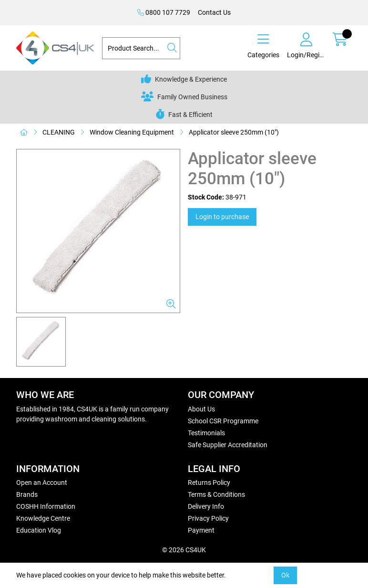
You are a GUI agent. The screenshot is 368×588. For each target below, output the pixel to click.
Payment (201, 530)
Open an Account (42, 483)
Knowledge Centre (43, 518)
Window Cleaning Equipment (132, 132)
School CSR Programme (223, 421)
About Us (201, 409)
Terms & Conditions (216, 494)
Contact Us (214, 12)
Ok (285, 575)
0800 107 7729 (164, 12)
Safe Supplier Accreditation (228, 445)
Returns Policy (209, 483)
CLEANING (59, 132)
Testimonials (206, 433)
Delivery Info (206, 506)
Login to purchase (222, 217)
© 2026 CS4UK (184, 550)
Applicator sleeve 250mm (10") (234, 132)
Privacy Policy (208, 518)
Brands (27, 494)
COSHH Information (46, 506)
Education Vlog (39, 530)
